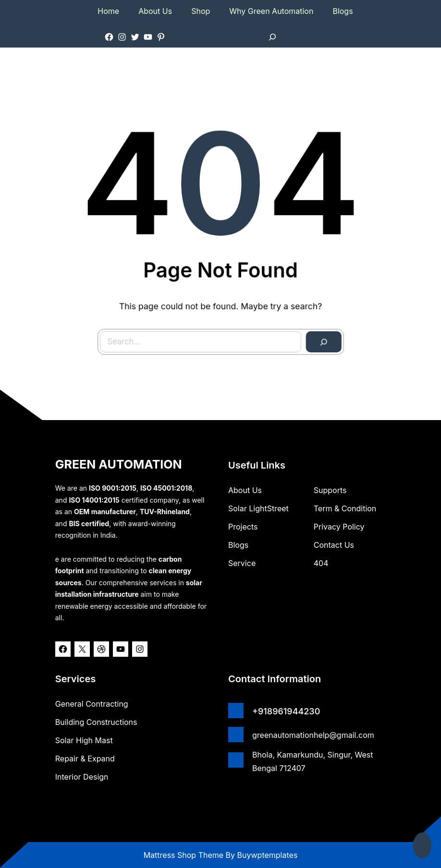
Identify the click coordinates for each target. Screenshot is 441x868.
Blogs (238, 545)
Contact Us (334, 545)
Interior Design (82, 777)
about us (245, 490)
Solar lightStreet (258, 508)
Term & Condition (345, 508)
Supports (330, 490)
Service (242, 563)
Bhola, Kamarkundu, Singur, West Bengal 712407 (313, 761)
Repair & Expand (85, 759)
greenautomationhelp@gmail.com (313, 735)
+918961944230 (286, 711)
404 (321, 563)
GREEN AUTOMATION (119, 464)
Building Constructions (96, 722)
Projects (243, 527)
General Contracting (92, 704)
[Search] (318, 337)
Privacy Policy (339, 527)
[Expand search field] (272, 37)
